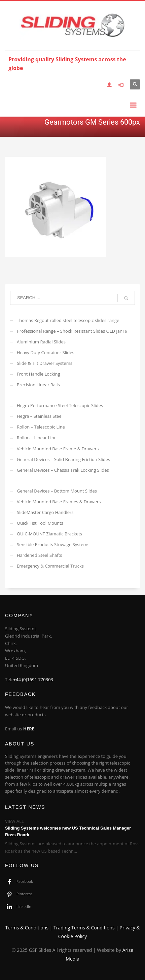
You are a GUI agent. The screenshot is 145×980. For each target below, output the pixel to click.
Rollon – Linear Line (37, 438)
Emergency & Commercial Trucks (50, 566)
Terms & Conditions (27, 928)
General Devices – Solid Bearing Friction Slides (63, 459)
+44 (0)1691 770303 (33, 679)
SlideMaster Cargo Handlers (45, 512)
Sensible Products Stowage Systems (53, 544)
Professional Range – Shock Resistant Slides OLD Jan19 (72, 331)
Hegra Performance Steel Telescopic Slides (60, 405)
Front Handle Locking (39, 374)
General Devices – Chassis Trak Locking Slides (63, 470)
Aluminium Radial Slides (41, 342)
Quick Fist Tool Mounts (40, 523)
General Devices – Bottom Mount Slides (57, 491)
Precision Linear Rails (38, 385)
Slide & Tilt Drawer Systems (45, 363)
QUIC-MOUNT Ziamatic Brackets (49, 534)
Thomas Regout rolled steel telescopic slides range (68, 320)
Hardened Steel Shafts (40, 555)
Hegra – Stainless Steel (40, 416)
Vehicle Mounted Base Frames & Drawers (59, 502)
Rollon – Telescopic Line (41, 427)
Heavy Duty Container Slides (46, 352)
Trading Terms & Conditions (84, 928)
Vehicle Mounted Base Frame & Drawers (58, 449)
